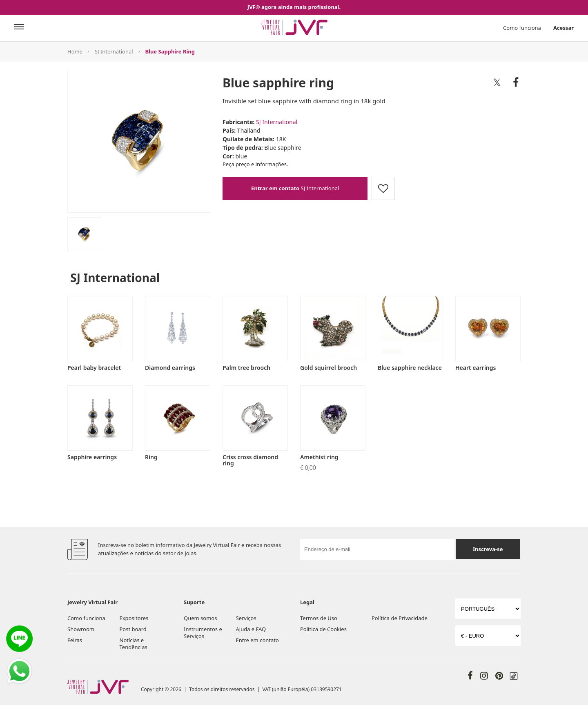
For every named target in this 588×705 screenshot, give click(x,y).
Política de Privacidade (400, 618)
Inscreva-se (488, 549)
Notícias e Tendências (134, 644)
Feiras (75, 640)
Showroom (81, 629)
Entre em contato (257, 640)
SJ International (114, 51)
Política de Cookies (323, 629)
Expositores (134, 618)
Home (75, 51)
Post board (133, 629)
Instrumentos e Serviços (203, 633)
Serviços (246, 618)
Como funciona (522, 28)
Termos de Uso (319, 618)
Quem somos (200, 618)
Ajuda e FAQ (251, 629)
